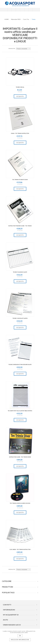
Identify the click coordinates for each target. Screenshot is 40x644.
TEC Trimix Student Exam (20, 180)
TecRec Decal (20, 87)
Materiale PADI (16, 19)
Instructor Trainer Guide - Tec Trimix (20, 226)
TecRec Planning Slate (20, 272)
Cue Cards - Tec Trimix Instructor (20, 549)
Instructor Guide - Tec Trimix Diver (20, 457)
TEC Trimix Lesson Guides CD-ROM (20, 503)
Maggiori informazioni (20, 640)
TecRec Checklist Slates (20, 318)
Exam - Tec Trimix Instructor (20, 133)
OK (20, 636)
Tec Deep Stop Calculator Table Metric (20, 411)
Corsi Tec (26, 19)
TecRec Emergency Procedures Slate (20, 365)
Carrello (22, 10)
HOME (7, 19)
